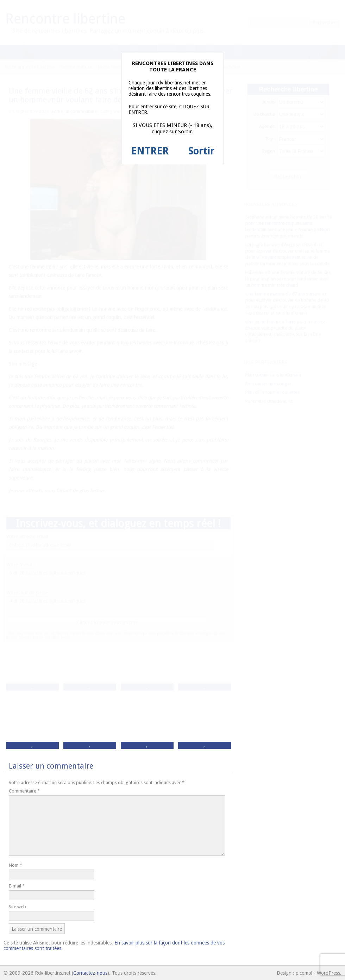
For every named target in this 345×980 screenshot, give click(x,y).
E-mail (17, 886)
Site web (17, 907)
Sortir (201, 151)
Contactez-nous (90, 973)
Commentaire (24, 791)
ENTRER (150, 151)
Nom (15, 865)
